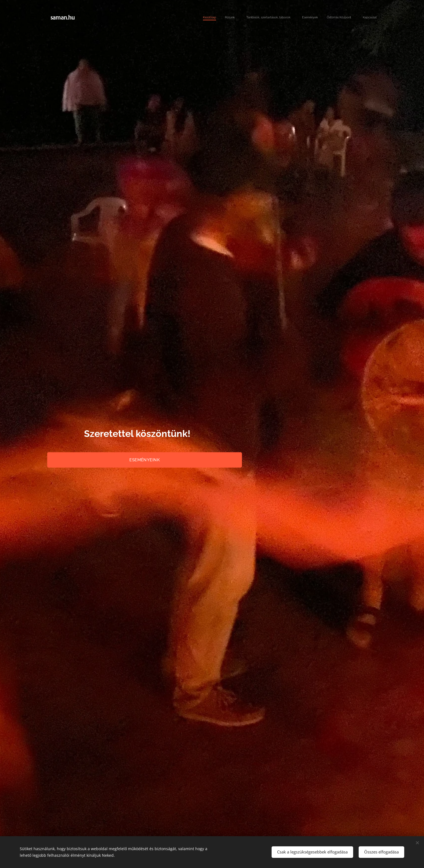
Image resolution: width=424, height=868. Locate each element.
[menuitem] (326, 18)
